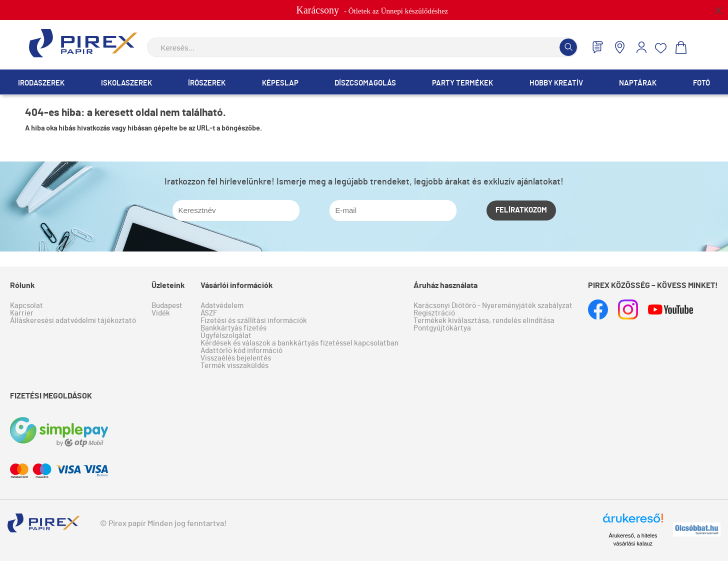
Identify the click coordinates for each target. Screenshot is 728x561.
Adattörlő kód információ (241, 351)
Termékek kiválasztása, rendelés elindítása (484, 321)
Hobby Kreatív (556, 83)
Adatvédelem (222, 306)
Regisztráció (434, 313)
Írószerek (207, 83)
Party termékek (462, 83)
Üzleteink (168, 285)
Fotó (701, 83)
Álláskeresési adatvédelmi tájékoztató (73, 321)
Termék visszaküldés (234, 366)
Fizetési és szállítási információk (254, 321)
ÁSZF (209, 313)
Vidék (161, 313)
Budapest (167, 306)
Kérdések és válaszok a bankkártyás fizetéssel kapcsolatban (299, 343)
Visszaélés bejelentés (236, 358)
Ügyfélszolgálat (226, 336)
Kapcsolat (26, 306)
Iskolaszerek (126, 83)
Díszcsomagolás (365, 83)
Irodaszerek (41, 83)
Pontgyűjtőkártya (442, 328)
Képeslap (280, 83)
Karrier (22, 313)
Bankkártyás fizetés (233, 328)
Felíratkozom (521, 210)
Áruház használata (445, 285)
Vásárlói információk (237, 285)
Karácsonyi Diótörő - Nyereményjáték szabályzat (493, 306)
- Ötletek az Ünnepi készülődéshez (372, 10)
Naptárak (638, 83)
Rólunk (22, 285)
